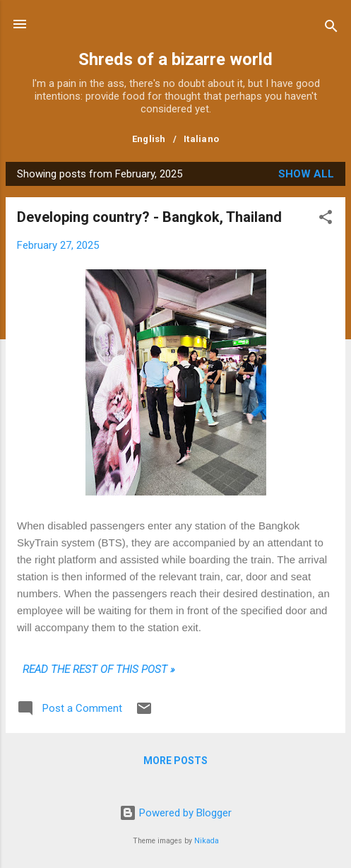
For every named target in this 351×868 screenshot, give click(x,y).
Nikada (207, 841)
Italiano (201, 139)
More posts (175, 761)
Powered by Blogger (175, 813)
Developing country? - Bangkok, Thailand (149, 217)
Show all (306, 174)
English (149, 139)
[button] (326, 219)
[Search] (331, 29)
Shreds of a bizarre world (175, 59)
